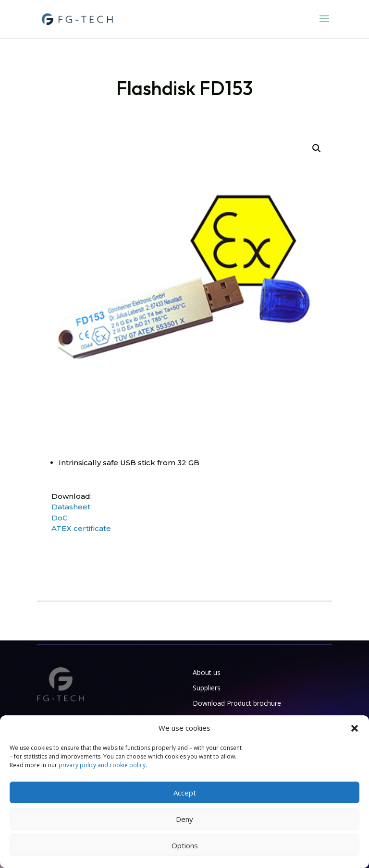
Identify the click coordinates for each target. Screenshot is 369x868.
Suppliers (207, 688)
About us (207, 672)
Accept (185, 793)
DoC (60, 518)
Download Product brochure (237, 703)
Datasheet (71, 507)
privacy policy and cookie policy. (103, 765)
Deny (184, 819)
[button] (355, 728)
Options (185, 845)
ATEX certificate (81, 528)
